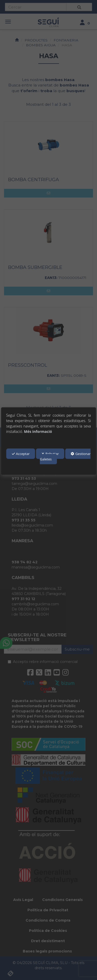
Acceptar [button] (21, 454)
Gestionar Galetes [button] (65, 456)
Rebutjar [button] (50, 454)
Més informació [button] (38, 431)
